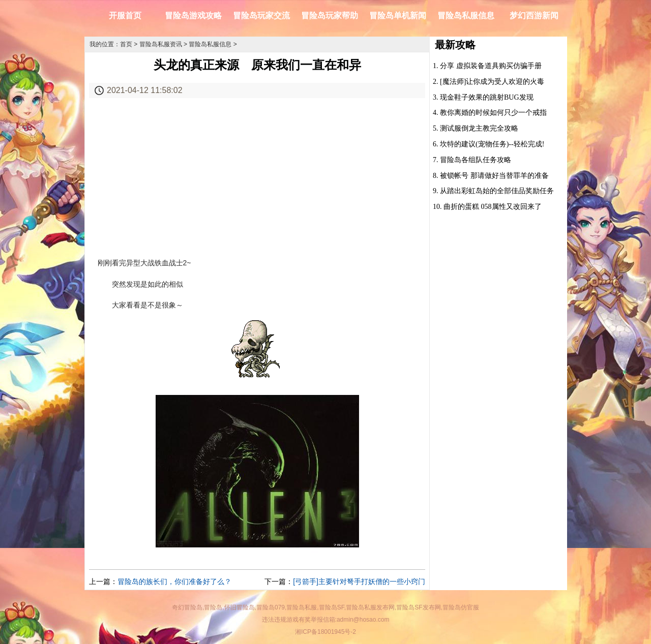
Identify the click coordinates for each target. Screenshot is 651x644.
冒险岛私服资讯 (161, 44)
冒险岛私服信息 (466, 16)
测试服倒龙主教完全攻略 (479, 128)
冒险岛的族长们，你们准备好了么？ (174, 581)
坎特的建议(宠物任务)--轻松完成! (492, 144)
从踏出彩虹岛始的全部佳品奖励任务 (497, 191)
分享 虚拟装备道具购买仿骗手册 (491, 66)
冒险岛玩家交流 (261, 16)
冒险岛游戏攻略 (193, 16)
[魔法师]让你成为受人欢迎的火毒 (492, 82)
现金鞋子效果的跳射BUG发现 (487, 97)
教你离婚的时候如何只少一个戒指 (493, 113)
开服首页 (125, 16)
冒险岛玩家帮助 (330, 16)
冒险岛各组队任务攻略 (476, 160)
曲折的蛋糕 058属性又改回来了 (493, 207)
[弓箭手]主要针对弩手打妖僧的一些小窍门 (359, 581)
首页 (126, 44)
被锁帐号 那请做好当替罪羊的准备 (494, 176)
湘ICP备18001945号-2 (325, 632)
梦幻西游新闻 (534, 16)
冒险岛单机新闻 (398, 16)
